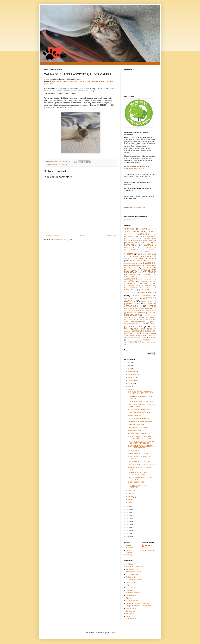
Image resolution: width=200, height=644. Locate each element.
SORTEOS (140, 333)
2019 (129, 506)
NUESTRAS (128, 293)
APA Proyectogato (140, 207)
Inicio (82, 236)
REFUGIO (141, 324)
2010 (129, 533)
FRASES (144, 270)
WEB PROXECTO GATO (149, 342)
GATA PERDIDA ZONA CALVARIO (140, 421)
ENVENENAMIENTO (136, 265)
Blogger (112, 633)
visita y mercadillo (133, 340)
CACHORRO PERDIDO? (137, 482)
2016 (129, 516)
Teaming (129, 555)
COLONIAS (64, 165)
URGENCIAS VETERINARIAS (135, 338)
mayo (131, 491)
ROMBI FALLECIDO (135, 416)
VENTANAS (152, 338)
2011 (129, 530)
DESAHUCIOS (140, 259)
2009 (129, 536)
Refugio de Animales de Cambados (138, 603)
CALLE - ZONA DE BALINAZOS (139, 427)
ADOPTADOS (56, 165)
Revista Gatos (131, 608)
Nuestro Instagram (130, 551)
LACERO (154, 277)
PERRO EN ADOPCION (136, 313)
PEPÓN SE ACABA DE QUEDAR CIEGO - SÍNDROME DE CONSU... (141, 437)
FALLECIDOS (130, 268)
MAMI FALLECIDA (134, 430)
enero (131, 503)
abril (130, 494)
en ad (139, 263)
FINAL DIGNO (147, 268)
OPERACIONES (131, 306)
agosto (131, 383)
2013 (129, 524)
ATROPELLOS (129, 236)
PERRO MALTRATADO (150, 315)
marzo (131, 497)
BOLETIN (127, 241)
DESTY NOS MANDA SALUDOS (139, 418)
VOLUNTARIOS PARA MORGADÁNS (141, 402)
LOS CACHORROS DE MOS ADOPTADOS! (138, 486)
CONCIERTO (129, 254)
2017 (129, 512)
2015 (129, 518)
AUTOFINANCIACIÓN (149, 236)
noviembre (132, 374)
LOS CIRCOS (152, 279)
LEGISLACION (131, 279)
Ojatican (129, 598)
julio (130, 386)
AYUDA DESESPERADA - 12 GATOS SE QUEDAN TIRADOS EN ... (141, 442)
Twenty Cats (130, 614)
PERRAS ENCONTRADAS (133, 311)
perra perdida (147, 308)
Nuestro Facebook (130, 547)
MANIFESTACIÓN (147, 281)
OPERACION (148, 304)
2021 (129, 366)
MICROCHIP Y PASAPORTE (141, 288)
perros (145, 317)
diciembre (132, 371)
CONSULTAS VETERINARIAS (139, 256)
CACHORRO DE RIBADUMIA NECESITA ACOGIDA (138, 473)
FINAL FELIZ (130, 270)
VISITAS (147, 340)
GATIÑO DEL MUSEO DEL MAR (139, 462)
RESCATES (135, 326)
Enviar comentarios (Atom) (63, 240)
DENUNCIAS (128, 259)
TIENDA (151, 333)
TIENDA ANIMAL (130, 335)
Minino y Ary (130, 590)
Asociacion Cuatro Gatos (135, 567)
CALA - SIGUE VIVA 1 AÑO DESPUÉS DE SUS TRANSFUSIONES (141, 447)
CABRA (135, 241)
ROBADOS (135, 331)
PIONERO (136, 322)
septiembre (132, 380)
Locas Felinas (131, 587)
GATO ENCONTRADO (140, 274)
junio (130, 389)
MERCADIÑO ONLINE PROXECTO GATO (140, 285)
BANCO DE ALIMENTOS (144, 239)
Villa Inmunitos (131, 619)
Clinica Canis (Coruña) (134, 572)
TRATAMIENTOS (145, 335)
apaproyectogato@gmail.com (134, 168)
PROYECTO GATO (149, 547)
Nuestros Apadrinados (142, 296)
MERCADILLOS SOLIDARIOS (137, 283)
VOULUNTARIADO (131, 342)
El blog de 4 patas (132, 574)
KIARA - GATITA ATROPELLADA (139, 410)
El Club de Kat (131, 577)
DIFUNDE (152, 259)
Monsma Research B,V (134, 593)
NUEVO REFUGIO (134, 304)
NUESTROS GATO (131, 299)
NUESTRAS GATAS (145, 292)
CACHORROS (133, 243)
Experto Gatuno (132, 582)
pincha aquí (128, 220)
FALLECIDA (149, 265)
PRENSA (144, 322)
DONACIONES (136, 261)
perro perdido (132, 317)
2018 (129, 509)
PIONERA (127, 322)
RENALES (153, 324)
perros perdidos (146, 320)
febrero (131, 500)
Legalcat (129, 585)
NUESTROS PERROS (149, 302)
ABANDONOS (129, 229)
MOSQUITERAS (130, 290)
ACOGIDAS (145, 229)
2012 (129, 527)
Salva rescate (131, 611)
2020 (129, 369)
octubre (131, 377)
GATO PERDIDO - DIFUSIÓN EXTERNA (142, 465)
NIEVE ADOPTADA (135, 451)
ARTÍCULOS (143, 234)
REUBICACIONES (140, 329)
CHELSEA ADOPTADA (136, 424)
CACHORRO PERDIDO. (148, 241)
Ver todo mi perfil (148, 551)
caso (146, 243)
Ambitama (130, 564)
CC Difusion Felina (133, 569)
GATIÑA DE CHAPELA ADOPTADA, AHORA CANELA (140, 393)
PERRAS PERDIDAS (150, 311)
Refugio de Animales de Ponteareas (138, 606)
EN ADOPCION (150, 263)
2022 (129, 363)
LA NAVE (146, 277)
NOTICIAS (146, 290)
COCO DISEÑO (129, 252)
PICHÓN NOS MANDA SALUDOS (140, 433)
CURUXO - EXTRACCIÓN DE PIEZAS (141, 412)
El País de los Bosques (134, 580)
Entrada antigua (111, 236)
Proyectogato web (132, 601)
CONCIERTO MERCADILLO (147, 254)
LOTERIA (131, 281)
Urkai (128, 616)
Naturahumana (131, 595)
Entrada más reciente (52, 236)
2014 (129, 521)
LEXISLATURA (142, 279)
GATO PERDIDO (131, 277)
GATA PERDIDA (149, 272)
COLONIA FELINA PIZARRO (138, 454)
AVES (130, 239)
